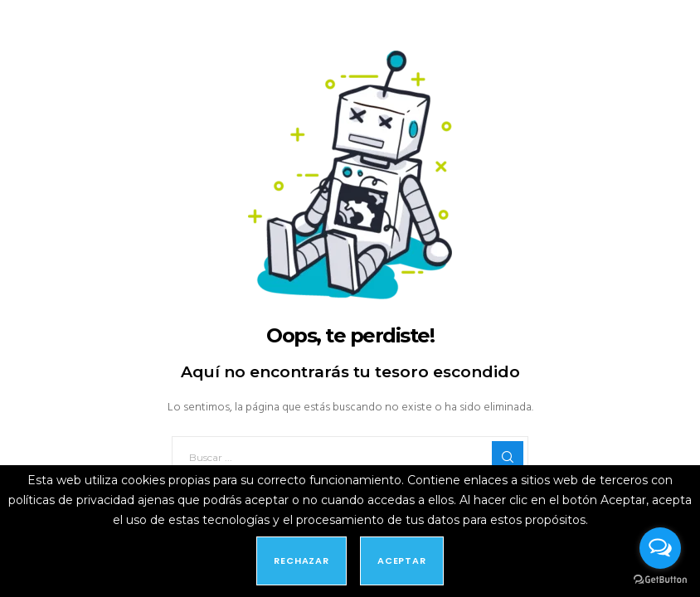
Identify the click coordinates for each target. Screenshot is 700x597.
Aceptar (402, 561)
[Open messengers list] (660, 548)
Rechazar (301, 561)
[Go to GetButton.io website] (660, 580)
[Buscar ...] (350, 457)
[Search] (508, 457)
